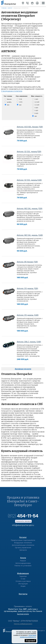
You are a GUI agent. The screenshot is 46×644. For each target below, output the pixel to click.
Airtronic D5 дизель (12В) (27, 288)
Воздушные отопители (23, 543)
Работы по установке (23, 566)
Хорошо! (30, 641)
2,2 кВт (37, 102)
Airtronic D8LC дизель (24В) (29, 342)
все (8, 105)
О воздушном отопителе (12, 91)
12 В (21, 99)
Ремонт (23, 561)
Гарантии (23, 576)
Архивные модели (23, 369)
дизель (9, 102)
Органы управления (23, 548)
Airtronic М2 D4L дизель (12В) (30, 209)
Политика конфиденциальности (23, 624)
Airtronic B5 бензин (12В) (27, 262)
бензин (9, 99)
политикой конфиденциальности (28, 636)
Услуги (23, 558)
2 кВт (36, 99)
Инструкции (23, 584)
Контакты (23, 594)
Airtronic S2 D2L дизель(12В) (29, 152)
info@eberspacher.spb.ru (23, 525)
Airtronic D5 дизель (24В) (28, 315)
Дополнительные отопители (23, 545)
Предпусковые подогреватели (23, 540)
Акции (23, 586)
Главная (4, 8)
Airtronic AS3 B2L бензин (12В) (30, 127)
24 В (21, 102)
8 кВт (36, 113)
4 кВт (36, 108)
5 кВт (36, 110)
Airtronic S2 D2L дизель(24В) (29, 180)
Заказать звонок (23, 521)
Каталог (10, 8)
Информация (23, 573)
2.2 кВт (37, 105)
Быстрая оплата (23, 614)
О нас (23, 579)
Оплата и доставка (23, 581)
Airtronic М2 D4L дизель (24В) (30, 235)
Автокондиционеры (23, 563)
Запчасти (23, 550)
